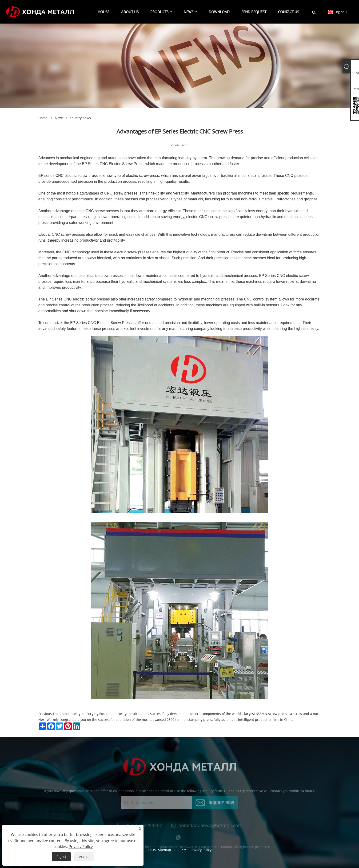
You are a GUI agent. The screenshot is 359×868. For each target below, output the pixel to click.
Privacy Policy (81, 847)
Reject (61, 857)
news (59, 118)
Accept (84, 857)
